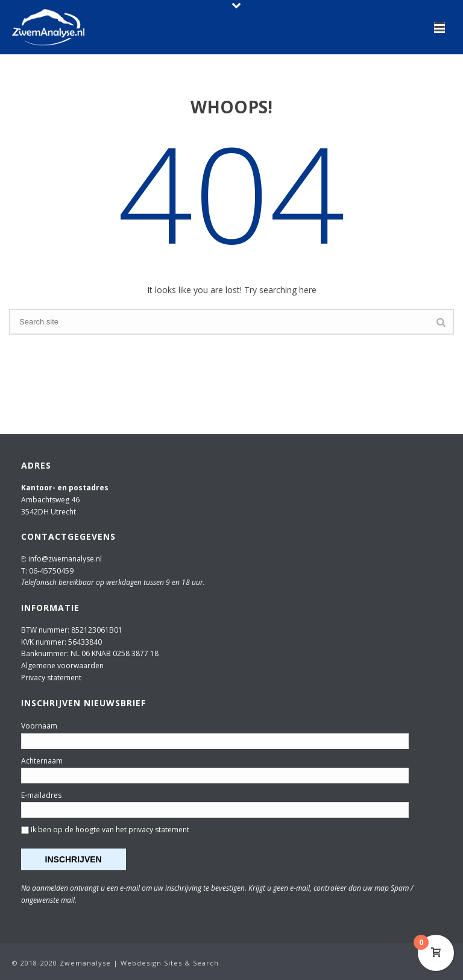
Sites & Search (191, 963)
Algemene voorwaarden (62, 665)
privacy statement (159, 830)
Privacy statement (51, 678)
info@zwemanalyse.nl (65, 559)
